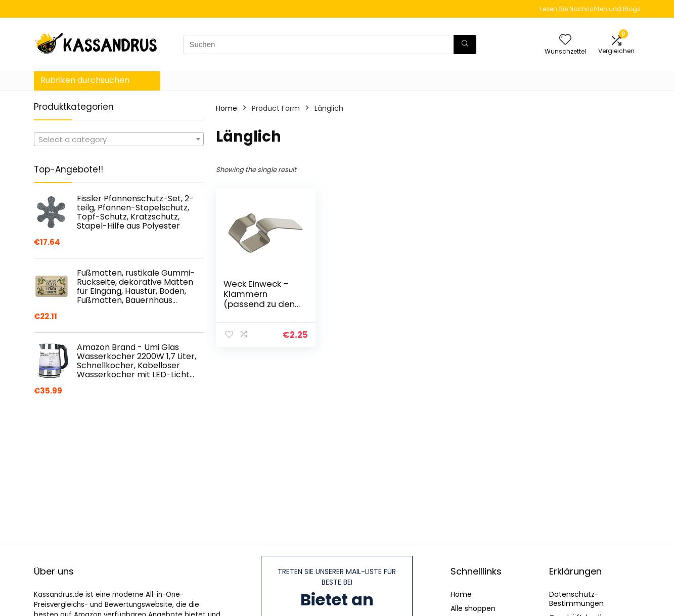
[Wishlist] (565, 40)
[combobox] (119, 139)
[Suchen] (465, 45)
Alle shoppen (473, 608)
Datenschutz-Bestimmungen (576, 599)
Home (227, 108)
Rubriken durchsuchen (85, 80)
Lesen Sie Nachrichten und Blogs (590, 9)
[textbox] (119, 140)
